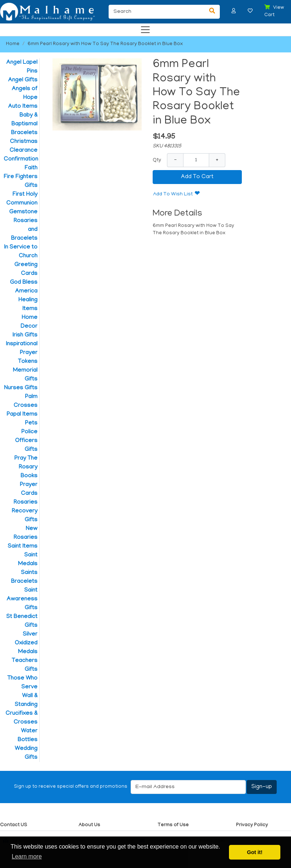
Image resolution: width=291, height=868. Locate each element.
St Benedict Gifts (22, 621)
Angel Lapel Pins (22, 67)
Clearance (23, 151)
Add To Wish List (173, 194)
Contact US (14, 825)
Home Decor (29, 322)
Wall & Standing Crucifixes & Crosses (21, 709)
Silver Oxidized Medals (26, 643)
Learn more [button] (27, 856)
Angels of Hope (25, 93)
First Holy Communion (22, 199)
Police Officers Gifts (26, 441)
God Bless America (24, 287)
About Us (89, 825)
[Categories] (143, 28)
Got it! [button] (255, 852)
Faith (31, 168)
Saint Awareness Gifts (22, 599)
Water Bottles (28, 736)
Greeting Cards (26, 269)
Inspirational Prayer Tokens (22, 353)
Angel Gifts (23, 80)
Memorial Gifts (25, 375)
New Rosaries (26, 533)
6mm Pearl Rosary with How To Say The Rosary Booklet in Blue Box (105, 44)
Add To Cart (197, 177)
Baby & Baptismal (24, 120)
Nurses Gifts (21, 388)
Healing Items (28, 305)
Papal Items (22, 415)
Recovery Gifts (25, 516)
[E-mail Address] (188, 787)
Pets (31, 423)
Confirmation (21, 159)
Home (13, 44)
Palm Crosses (26, 401)
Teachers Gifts (25, 665)
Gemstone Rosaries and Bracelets (23, 225)
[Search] (157, 12)
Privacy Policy (252, 825)
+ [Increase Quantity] (217, 160)
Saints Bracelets (24, 577)
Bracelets (24, 133)
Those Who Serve (22, 683)
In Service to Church (21, 252)
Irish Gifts (25, 335)
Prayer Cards (29, 489)
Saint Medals (28, 560)
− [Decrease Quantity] (175, 160)
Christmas (24, 142)
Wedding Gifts (26, 753)
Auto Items (23, 107)
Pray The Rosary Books (26, 467)
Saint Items (23, 547)
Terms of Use (173, 825)
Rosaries (26, 503)
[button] (234, 11)
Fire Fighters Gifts (21, 181)
